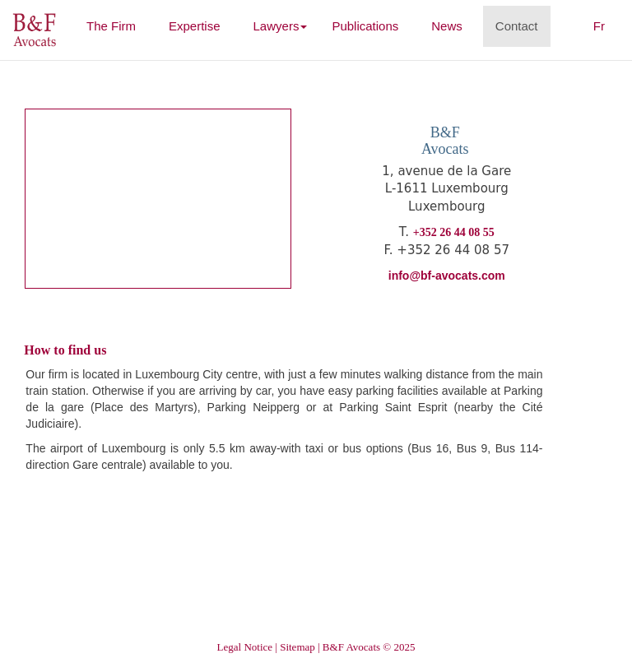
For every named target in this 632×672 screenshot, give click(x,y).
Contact (517, 26)
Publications (365, 26)
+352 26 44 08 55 (454, 232)
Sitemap (297, 647)
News (447, 26)
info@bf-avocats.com (447, 276)
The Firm (117, 25)
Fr (599, 26)
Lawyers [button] (281, 26)
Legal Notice (245, 647)
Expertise (195, 26)
